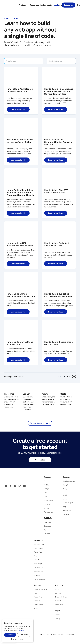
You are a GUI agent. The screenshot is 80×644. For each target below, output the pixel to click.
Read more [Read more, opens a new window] (22, 631)
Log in (56, 5)
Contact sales (45, 5)
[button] (18, 639)
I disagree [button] (24, 635)
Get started (68, 5)
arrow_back (60, 377)
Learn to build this (18, 109)
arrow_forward (74, 377)
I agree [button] (10, 635)
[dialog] (18, 631)
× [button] (31, 622)
